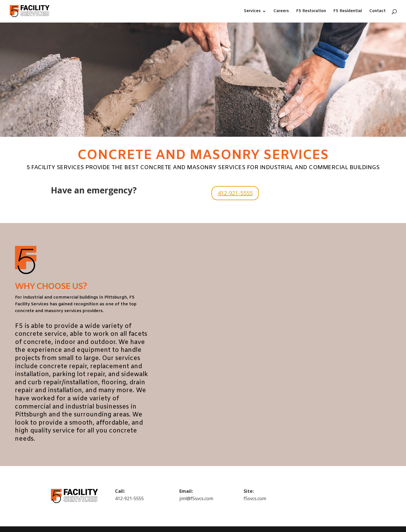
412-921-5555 (235, 193)
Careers (281, 12)
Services (252, 12)
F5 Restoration (311, 12)
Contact (378, 12)
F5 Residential (348, 12)
